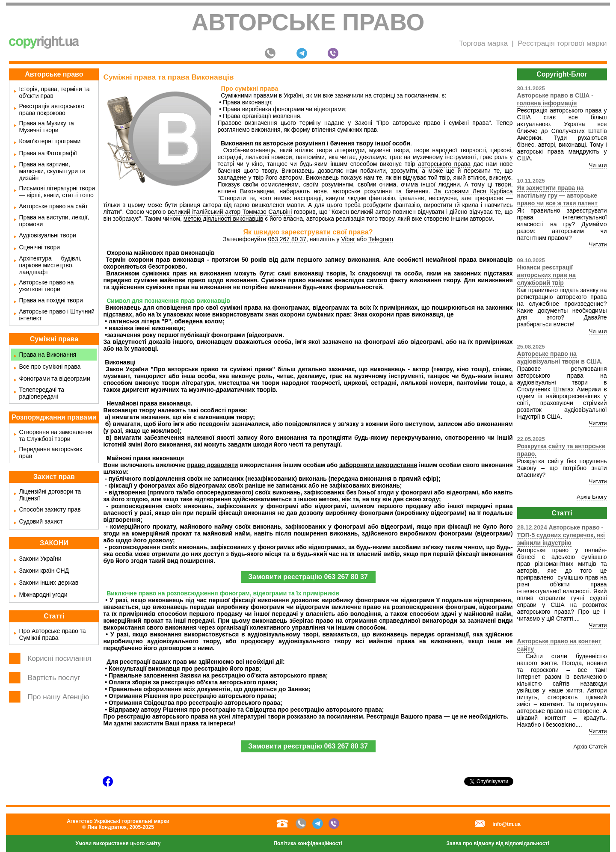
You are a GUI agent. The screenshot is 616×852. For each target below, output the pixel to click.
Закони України (40, 559)
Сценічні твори (39, 247)
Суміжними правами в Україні (262, 95)
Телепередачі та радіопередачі (41, 393)
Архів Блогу (592, 497)
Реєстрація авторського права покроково (52, 109)
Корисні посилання (59, 658)
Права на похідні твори (51, 300)
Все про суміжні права (50, 367)
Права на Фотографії (48, 153)
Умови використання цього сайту (118, 843)
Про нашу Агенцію (58, 697)
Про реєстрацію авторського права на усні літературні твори (194, 716)
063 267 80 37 (287, 239)
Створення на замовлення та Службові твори (55, 435)
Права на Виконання (47, 355)
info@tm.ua (506, 824)
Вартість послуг (54, 678)
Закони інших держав (49, 583)
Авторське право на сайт (53, 206)
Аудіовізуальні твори (47, 235)
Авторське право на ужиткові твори (46, 286)
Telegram (381, 239)
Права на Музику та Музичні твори (46, 127)
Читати (598, 165)
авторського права (444, 164)
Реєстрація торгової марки (562, 43)
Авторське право (308, 22)
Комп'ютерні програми (50, 141)
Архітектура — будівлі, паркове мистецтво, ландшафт (50, 265)
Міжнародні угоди (43, 595)
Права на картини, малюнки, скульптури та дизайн (52, 171)
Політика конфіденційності (308, 843)
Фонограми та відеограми (54, 379)
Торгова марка (483, 43)
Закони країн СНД (44, 571)
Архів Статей (590, 747)
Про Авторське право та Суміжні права (52, 634)
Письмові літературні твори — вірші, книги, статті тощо (57, 192)
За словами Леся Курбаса (474, 191)
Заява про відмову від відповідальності (498, 843)
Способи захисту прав (50, 509)
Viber (348, 239)
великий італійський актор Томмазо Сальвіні (230, 212)
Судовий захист (41, 521)
